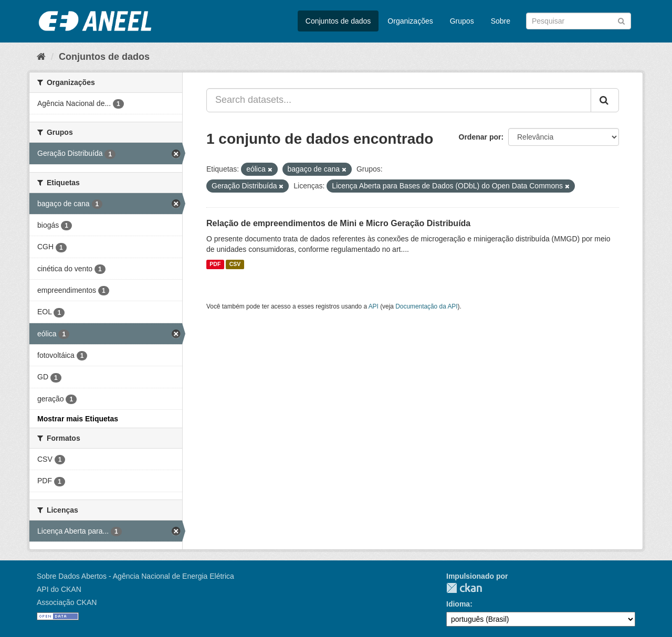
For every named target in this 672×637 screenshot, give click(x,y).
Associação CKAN (67, 602)
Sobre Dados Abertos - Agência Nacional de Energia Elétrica (135, 576)
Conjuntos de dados (338, 21)
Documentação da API (426, 306)
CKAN (464, 588)
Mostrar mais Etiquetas (78, 419)
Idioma (458, 604)
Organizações (410, 21)
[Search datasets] (579, 21)
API (374, 306)
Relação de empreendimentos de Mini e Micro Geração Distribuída (338, 223)
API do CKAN (59, 589)
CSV (235, 264)
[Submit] (621, 20)
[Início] (41, 57)
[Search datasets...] (399, 100)
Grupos (462, 21)
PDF (215, 264)
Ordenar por (480, 137)
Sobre (501, 21)
